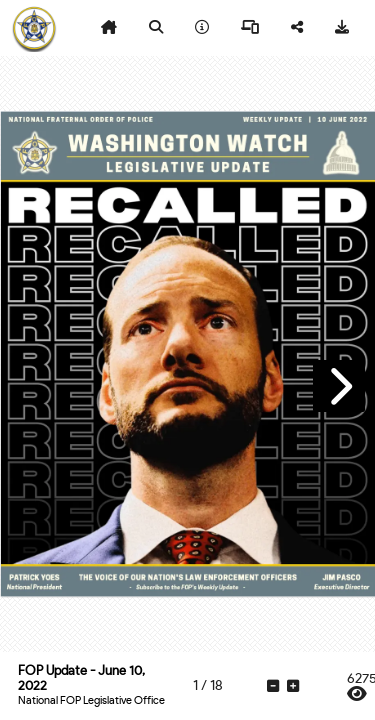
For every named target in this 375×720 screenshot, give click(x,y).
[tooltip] (109, 28)
